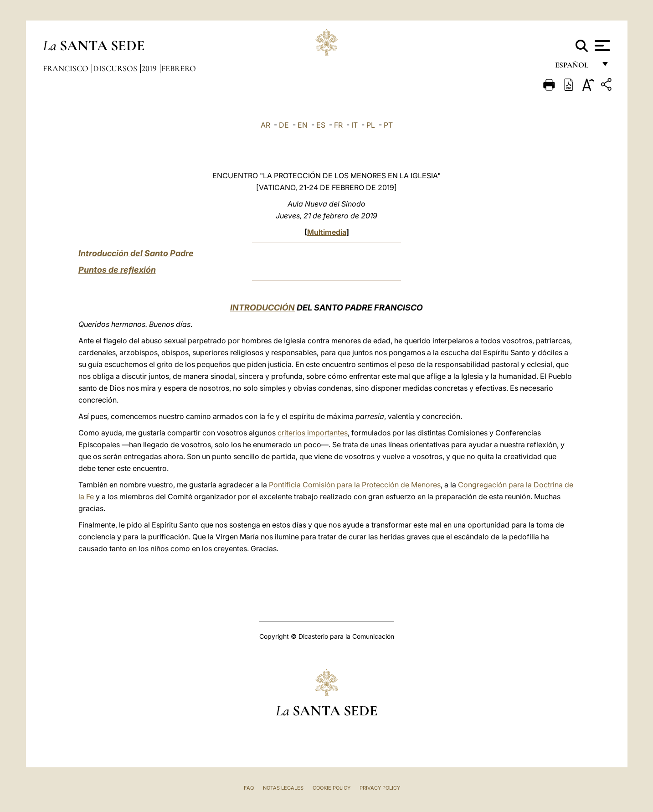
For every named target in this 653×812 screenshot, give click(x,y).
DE (284, 125)
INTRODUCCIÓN (262, 308)
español (575, 67)
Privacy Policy (380, 788)
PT (388, 125)
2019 (150, 68)
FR (338, 125)
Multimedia (327, 232)
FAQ (249, 788)
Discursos (116, 68)
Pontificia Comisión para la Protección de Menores (355, 485)
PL (371, 125)
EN (303, 125)
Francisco (67, 68)
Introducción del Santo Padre (136, 253)
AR (265, 125)
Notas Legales (283, 788)
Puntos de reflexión (117, 270)
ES (321, 125)
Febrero (179, 68)
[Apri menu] (601, 46)
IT (355, 125)
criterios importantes (313, 433)
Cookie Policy (332, 788)
